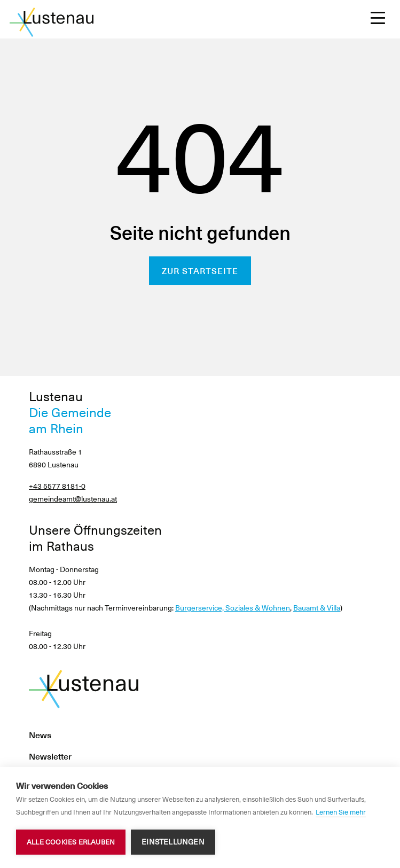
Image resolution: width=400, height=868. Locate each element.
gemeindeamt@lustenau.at (73, 499)
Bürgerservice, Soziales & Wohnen (233, 608)
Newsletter (50, 757)
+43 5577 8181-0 (57, 486)
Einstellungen (173, 842)
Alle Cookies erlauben (71, 842)
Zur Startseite (200, 271)
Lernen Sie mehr (341, 812)
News (40, 735)
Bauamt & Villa (317, 608)
